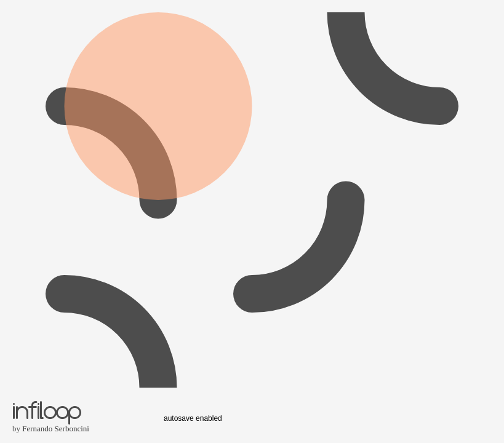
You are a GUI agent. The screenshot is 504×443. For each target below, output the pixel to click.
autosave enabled (193, 418)
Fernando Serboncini (56, 429)
